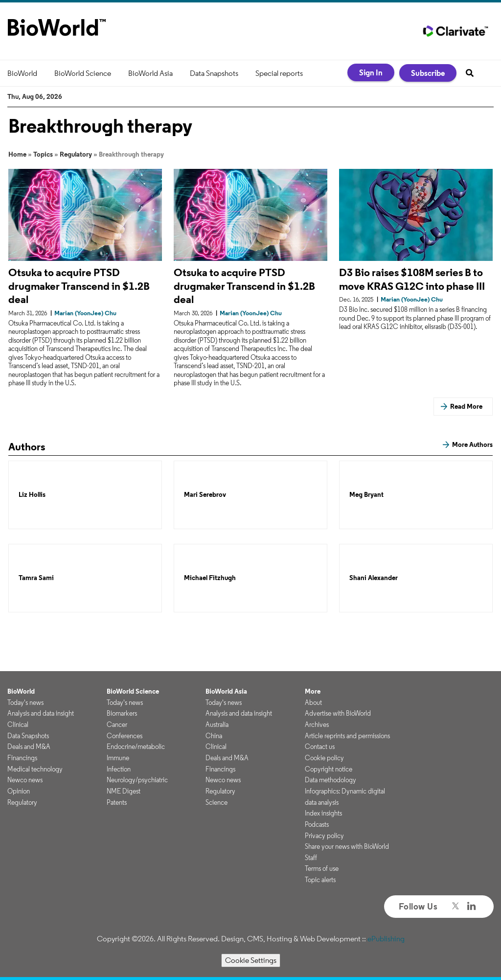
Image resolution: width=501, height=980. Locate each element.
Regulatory (76, 154)
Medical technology (35, 769)
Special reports (279, 73)
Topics (43, 154)
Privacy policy (324, 836)
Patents (117, 802)
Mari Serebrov (205, 495)
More (313, 691)
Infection (119, 769)
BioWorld (22, 73)
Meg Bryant (366, 495)
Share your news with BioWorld (347, 846)
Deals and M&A (29, 747)
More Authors (472, 444)
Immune (118, 758)
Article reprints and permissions (347, 736)
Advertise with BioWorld (338, 713)
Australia (217, 724)
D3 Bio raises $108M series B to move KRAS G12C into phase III (412, 279)
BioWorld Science (83, 73)
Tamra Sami (36, 578)
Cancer (117, 724)
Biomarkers (122, 713)
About (313, 702)
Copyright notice (329, 769)
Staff (311, 858)
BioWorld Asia (150, 73)
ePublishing (386, 939)
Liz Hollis (32, 495)
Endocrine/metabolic (136, 747)
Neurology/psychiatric (137, 780)
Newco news (25, 780)
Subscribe (428, 73)
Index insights (323, 813)
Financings (22, 758)
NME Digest (124, 791)
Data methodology (330, 780)
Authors (27, 446)
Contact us (320, 747)
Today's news (25, 702)
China (214, 736)
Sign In (371, 72)
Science (216, 802)
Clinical (18, 724)
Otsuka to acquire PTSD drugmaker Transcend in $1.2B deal (79, 286)
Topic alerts (320, 880)
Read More (466, 406)
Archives (317, 724)
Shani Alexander (374, 578)
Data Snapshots (214, 73)
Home (17, 154)
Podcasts (317, 824)
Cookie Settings (251, 960)
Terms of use (322, 868)
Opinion (19, 791)
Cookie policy (324, 758)
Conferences (125, 736)
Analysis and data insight (41, 713)
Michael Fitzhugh (210, 578)
